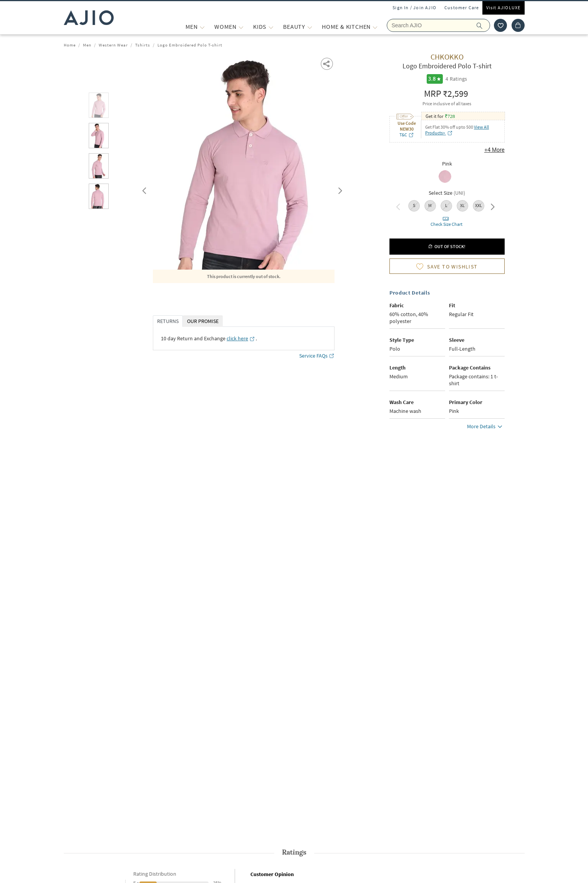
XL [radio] (462, 205)
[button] (327, 63)
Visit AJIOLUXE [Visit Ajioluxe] (504, 7)
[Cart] (518, 25)
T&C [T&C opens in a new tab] (407, 135)
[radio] (447, 177)
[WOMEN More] (241, 27)
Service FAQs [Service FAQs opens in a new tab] (317, 356)
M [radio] (430, 205)
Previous (143, 189)
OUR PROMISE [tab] (203, 321)
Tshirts (143, 45)
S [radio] (414, 205)
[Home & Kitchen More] (375, 27)
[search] (483, 25)
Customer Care (462, 7)
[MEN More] (202, 27)
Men (87, 45)
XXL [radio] (479, 205)
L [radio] (446, 205)
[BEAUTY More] (310, 27)
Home (70, 45)
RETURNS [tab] (168, 321)
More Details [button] (486, 427)
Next (339, 189)
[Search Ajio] (438, 25)
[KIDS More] (271, 27)
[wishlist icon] (500, 25)
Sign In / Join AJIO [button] (414, 7)
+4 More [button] (494, 150)
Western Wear (113, 45)
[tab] (99, 107)
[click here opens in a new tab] (241, 338)
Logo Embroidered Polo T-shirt (190, 45)
